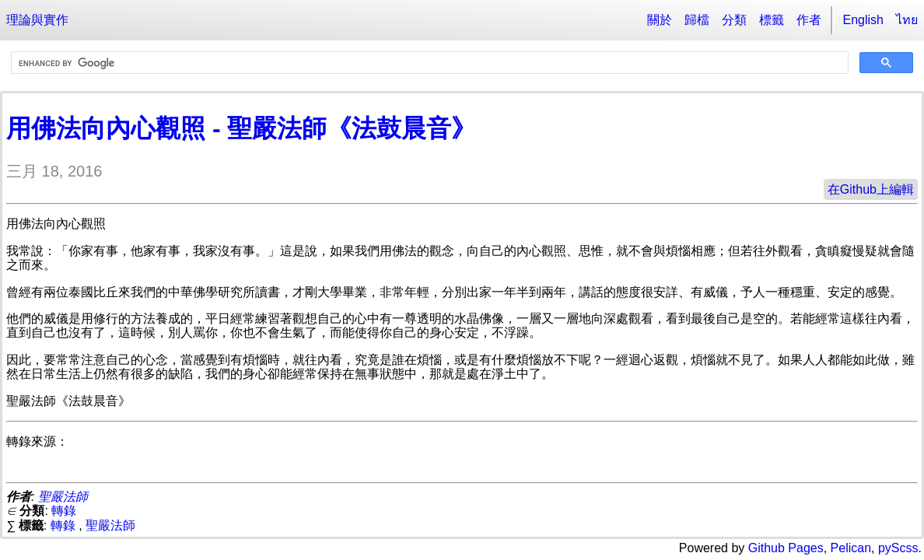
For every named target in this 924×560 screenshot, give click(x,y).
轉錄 (64, 511)
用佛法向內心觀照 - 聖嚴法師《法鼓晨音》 (241, 128)
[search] (428, 63)
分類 (734, 20)
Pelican (851, 548)
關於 (660, 20)
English (863, 20)
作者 (809, 20)
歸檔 (697, 20)
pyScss (898, 548)
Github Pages (786, 548)
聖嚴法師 (63, 497)
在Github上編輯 (871, 189)
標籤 (772, 20)
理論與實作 (37, 20)
